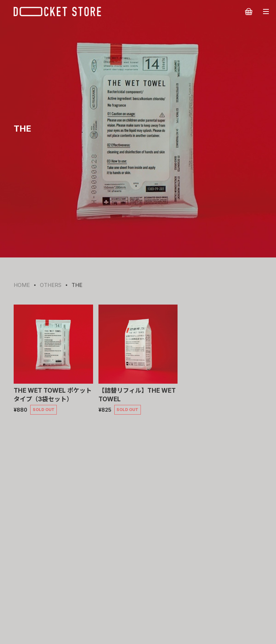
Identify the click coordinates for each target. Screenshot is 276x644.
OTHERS (51, 285)
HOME (22, 285)
